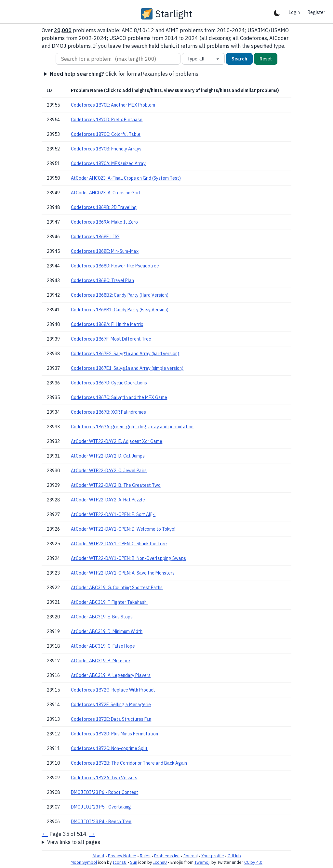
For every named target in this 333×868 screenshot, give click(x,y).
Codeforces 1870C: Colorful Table (106, 134)
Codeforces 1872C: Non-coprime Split (109, 748)
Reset (266, 59)
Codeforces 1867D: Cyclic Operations (109, 383)
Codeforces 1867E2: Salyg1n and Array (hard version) (125, 354)
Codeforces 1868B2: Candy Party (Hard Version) (120, 295)
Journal (191, 856)
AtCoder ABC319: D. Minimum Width (107, 631)
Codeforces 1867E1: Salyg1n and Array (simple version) (127, 368)
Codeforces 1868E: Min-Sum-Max (105, 251)
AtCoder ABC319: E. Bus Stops (102, 617)
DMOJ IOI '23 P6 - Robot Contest (105, 792)
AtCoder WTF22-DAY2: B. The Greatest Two (116, 485)
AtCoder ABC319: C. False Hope (103, 646)
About (98, 856)
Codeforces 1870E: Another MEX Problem (113, 105)
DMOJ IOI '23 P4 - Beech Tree (101, 822)
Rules (145, 856)
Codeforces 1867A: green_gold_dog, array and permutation (132, 427)
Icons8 (120, 862)
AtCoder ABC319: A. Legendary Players (111, 675)
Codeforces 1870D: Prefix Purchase (107, 120)
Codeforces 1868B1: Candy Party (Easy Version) (120, 310)
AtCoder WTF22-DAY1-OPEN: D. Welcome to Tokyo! (123, 529)
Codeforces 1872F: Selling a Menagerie (111, 705)
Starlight (174, 14)
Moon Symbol (84, 862)
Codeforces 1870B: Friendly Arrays (106, 149)
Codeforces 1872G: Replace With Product (113, 690)
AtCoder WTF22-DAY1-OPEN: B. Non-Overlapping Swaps (128, 558)
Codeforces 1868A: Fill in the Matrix (107, 324)
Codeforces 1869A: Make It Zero (104, 222)
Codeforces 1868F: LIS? (95, 237)
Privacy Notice (122, 856)
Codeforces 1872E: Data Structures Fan (111, 719)
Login (294, 12)
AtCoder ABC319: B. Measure (100, 661)
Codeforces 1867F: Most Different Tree (111, 339)
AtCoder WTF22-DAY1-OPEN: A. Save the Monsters (123, 573)
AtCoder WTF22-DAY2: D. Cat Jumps (108, 456)
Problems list (167, 856)
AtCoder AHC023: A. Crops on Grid (105, 193)
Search (239, 59)
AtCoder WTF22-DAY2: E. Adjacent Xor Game (117, 441)
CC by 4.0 (253, 862)
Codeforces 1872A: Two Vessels (104, 778)
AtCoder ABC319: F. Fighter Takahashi (109, 602)
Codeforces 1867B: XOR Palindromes (108, 412)
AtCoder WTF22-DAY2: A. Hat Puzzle (108, 500)
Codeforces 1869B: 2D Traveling (104, 207)
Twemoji (202, 862)
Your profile (213, 856)
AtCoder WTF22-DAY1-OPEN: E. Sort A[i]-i (113, 514)
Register (316, 12)
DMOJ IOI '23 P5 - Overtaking (101, 807)
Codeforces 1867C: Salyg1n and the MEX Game (119, 397)
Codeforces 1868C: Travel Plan (102, 280)
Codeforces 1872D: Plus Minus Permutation (114, 734)
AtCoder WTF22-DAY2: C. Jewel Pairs (109, 471)
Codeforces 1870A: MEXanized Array (108, 163)
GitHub (234, 856)
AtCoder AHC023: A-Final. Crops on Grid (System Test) (126, 178)
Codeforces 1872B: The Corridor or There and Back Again (129, 763)
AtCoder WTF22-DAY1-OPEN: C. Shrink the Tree (119, 544)
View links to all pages (74, 842)
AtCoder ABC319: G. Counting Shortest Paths (117, 588)
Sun (134, 862)
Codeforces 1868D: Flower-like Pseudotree (115, 266)
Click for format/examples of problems (124, 74)
